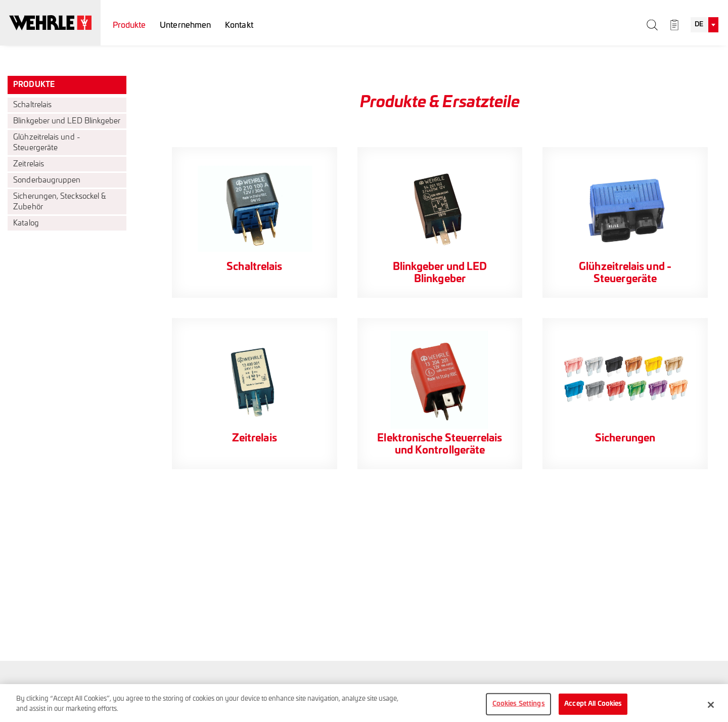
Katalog (26, 223)
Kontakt (239, 25)
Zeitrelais (29, 164)
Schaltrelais (32, 105)
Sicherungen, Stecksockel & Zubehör (60, 202)
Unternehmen (185, 25)
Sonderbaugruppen (47, 180)
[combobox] (704, 25)
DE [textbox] (699, 25)
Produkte (129, 25)
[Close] (711, 710)
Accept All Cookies (593, 709)
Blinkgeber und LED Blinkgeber (67, 121)
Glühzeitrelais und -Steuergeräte (47, 143)
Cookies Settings (519, 709)
